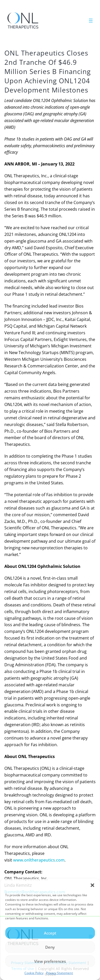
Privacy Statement (60, 973)
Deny (50, 947)
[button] (92, 885)
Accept (50, 933)
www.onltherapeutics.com (39, 860)
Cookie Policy (34, 973)
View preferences (50, 961)
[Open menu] (91, 21)
